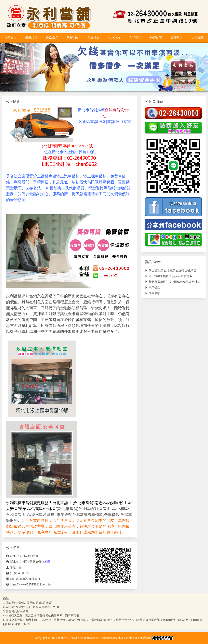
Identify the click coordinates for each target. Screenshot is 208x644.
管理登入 (177, 38)
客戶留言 (135, 38)
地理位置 (156, 38)
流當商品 (52, 38)
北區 (121, 638)
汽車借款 (152, 287)
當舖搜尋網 (108, 638)
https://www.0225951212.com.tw (29, 585)
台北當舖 (132, 638)
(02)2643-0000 (17, 573)
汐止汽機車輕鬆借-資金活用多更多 (169, 276)
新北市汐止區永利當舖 (22, 556)
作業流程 (94, 38)
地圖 (47, 562)
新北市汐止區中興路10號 (24, 562)
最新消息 (73, 38)
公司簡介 (10, 38)
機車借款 (152, 293)
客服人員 (14, 568)
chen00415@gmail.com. (23, 579)
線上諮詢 (114, 38)
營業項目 (31, 38)
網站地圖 (145, 638)
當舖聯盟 (198, 38)
